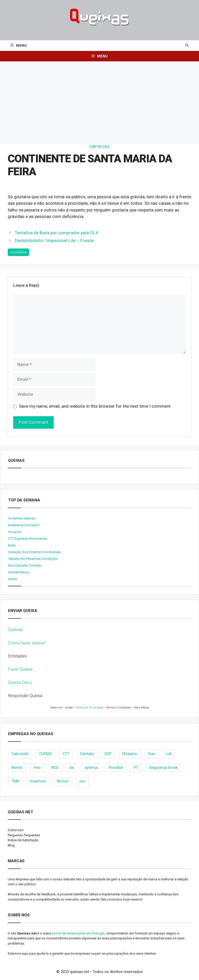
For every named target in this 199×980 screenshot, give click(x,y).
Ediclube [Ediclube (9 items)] (87, 754)
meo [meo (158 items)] (37, 767)
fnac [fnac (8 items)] (151, 754)
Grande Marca (19, 572)
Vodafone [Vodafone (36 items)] (38, 781)
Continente (18, 252)
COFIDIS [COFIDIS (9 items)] (46, 754)
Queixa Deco (20, 682)
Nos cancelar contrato (25, 565)
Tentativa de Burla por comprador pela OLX (56, 233)
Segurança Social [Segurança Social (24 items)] (163, 767)
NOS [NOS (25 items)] (55, 767)
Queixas (16, 630)
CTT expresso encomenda (28, 539)
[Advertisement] (99, 100)
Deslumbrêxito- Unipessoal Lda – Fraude (54, 240)
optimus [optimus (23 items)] (91, 767)
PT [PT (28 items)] (136, 767)
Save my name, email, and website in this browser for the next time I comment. (95, 406)
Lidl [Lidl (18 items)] (169, 754)
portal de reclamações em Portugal (78, 933)
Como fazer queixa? (27, 643)
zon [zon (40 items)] (82, 781)
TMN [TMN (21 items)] (15, 781)
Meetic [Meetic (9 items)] (17, 767)
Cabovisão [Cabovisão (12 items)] (20, 754)
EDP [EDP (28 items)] (108, 754)
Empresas (99, 147)
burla (12, 545)
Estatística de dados (24, 525)
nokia (12, 579)
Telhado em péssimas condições (33, 559)
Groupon (15, 532)
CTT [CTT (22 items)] (66, 754)
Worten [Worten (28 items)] (63, 781)
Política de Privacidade (89, 708)
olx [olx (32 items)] (72, 767)
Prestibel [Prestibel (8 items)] (116, 767)
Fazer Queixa (20, 669)
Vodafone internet (22, 518)
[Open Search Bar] (187, 46)
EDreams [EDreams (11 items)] (130, 754)
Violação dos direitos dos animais (34, 552)
